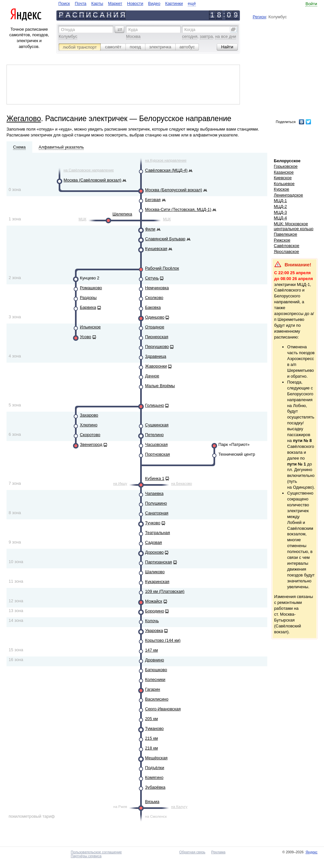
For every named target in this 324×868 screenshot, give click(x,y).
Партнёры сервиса (86, 856)
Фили (150, 229)
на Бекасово (182, 483)
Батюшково (156, 670)
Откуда (68, 30)
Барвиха (88, 307)
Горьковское (286, 166)
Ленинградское (288, 195)
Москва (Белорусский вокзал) (174, 190)
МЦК (82, 219)
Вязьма (152, 802)
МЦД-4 (280, 218)
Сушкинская (157, 425)
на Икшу (120, 483)
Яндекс (311, 852)
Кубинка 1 (155, 478)
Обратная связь (192, 852)
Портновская (157, 454)
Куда (133, 30)
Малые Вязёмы (160, 386)
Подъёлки (155, 768)
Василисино (157, 699)
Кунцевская (156, 249)
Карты (97, 3)
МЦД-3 (280, 212)
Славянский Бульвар (165, 239)
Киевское (283, 178)
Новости (135, 3)
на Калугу (179, 807)
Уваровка (154, 631)
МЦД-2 (280, 206)
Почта (81, 3)
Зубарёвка (155, 787)
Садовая (154, 542)
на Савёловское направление (89, 170)
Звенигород (91, 444)
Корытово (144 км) (163, 640)
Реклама (218, 852)
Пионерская (157, 337)
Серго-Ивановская (163, 709)
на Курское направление (166, 160)
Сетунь (152, 278)
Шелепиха (122, 214)
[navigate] (127, 3)
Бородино (155, 611)
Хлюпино (89, 425)
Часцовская (156, 444)
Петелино (154, 435)
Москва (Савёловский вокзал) (92, 180)
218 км (151, 748)
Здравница (156, 356)
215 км (151, 738)
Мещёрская (156, 758)
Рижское (282, 240)
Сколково (154, 298)
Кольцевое (284, 184)
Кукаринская (157, 582)
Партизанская (159, 562)
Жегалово (24, 118)
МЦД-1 (280, 201)
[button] (120, 29)
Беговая (153, 200)
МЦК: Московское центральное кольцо (294, 226)
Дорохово (154, 552)
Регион (259, 17)
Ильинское (90, 327)
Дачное (152, 376)
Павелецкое (286, 234)
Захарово (89, 415)
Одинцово (155, 317)
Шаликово (155, 572)
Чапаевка (154, 493)
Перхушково (157, 347)
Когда (190, 30)
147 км (151, 650)
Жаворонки (156, 366)
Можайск (154, 601)
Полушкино (156, 503)
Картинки (174, 3)
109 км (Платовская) (165, 591)
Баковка (153, 307)
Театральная (157, 533)
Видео (154, 3)
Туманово (154, 728)
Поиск (64, 3)
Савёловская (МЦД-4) (166, 170)
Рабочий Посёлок (162, 268)
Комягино (154, 777)
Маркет (115, 3)
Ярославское (287, 252)
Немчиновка (157, 288)
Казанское (284, 172)
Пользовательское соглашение (96, 852)
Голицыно (155, 405)
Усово (86, 337)
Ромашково (91, 288)
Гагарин (153, 689)
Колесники (155, 679)
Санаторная (157, 513)
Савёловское (287, 246)
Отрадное (155, 327)
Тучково (153, 523)
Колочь (152, 621)
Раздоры (88, 298)
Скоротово (90, 435)
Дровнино (155, 660)
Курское (281, 189)
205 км (151, 719)
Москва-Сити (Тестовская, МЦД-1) (178, 209)
